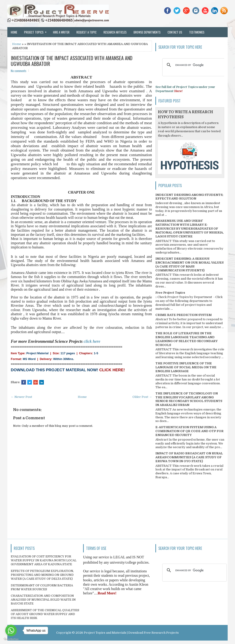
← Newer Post (21, 397)
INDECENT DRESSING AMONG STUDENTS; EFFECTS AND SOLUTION (189, 197)
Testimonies (197, 32)
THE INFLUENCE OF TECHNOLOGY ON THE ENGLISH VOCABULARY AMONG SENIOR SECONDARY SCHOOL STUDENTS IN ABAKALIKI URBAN (189, 399)
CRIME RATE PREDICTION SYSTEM (183, 315)
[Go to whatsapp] (11, 630)
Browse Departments (147, 32)
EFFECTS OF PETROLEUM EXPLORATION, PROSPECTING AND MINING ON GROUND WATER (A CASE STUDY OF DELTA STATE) (42, 575)
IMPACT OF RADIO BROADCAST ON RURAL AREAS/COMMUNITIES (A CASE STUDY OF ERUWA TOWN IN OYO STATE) (189, 457)
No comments (19, 71)
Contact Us (175, 32)
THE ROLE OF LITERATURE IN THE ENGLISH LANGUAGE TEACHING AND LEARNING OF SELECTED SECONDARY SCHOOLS (186, 339)
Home (14, 32)
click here (92, 341)
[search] (194, 65)
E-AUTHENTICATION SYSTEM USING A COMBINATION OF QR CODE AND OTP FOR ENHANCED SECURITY (189, 431)
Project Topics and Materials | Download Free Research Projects (131, 633)
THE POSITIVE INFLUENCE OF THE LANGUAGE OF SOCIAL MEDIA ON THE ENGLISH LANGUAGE (186, 367)
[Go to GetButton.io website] (11, 639)
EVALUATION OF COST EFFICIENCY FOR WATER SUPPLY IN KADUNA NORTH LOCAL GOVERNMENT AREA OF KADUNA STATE (44, 560)
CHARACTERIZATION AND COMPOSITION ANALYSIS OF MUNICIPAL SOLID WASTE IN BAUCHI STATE (43, 600)
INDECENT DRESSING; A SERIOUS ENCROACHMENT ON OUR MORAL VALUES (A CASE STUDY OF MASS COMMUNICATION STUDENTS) (189, 264)
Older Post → (142, 397)
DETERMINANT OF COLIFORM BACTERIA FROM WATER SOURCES (42, 587)
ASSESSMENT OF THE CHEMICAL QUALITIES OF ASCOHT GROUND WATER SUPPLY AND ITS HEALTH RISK (45, 614)
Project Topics (37, 31)
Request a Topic (87, 32)
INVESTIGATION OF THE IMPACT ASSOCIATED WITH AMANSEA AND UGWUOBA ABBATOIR (72, 61)
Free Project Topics (170, 293)
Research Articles (115, 32)
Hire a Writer (61, 32)
